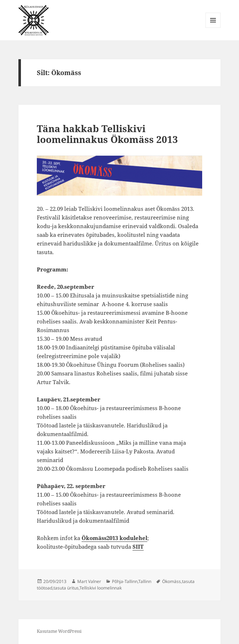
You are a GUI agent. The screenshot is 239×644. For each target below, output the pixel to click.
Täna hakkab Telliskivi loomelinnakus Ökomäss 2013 (107, 134)
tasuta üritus (66, 588)
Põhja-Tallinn (125, 581)
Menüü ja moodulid (213, 28)
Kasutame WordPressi (59, 631)
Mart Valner (89, 581)
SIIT (138, 547)
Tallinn (145, 581)
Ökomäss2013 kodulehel (114, 538)
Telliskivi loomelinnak (101, 588)
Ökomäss (171, 581)
